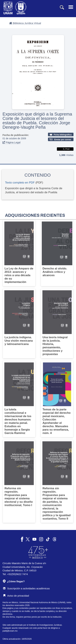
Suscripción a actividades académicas (26, 588)
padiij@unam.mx (10, 631)
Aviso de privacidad (16, 596)
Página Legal (11, 142)
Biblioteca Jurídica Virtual (25, 23)
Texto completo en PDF (20, 183)
